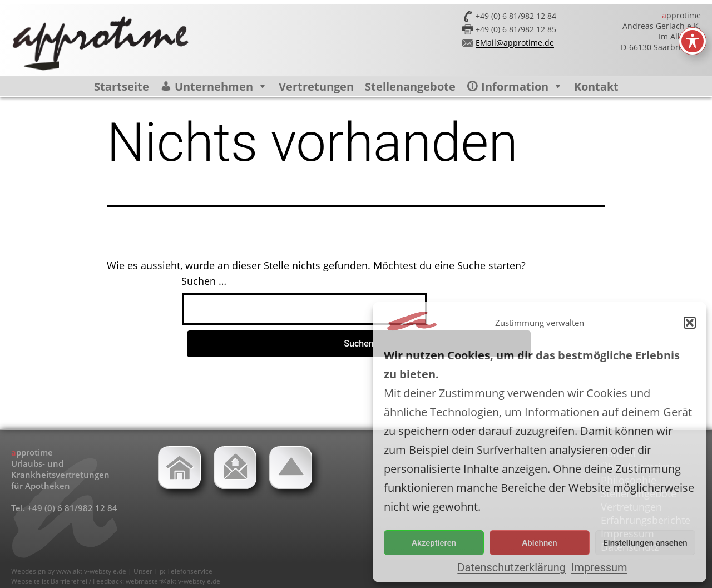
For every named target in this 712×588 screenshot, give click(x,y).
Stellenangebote (410, 87)
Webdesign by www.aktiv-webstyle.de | (72, 571)
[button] (690, 323)
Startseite (122, 87)
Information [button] (522, 87)
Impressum (599, 567)
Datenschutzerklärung (511, 567)
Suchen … (204, 281)
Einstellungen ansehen (645, 543)
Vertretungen (316, 87)
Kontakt (596, 87)
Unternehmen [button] (221, 87)
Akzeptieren (434, 543)
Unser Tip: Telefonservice (173, 571)
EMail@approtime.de (515, 43)
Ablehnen (539, 543)
